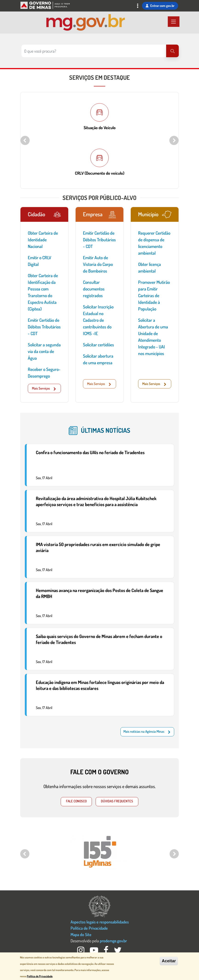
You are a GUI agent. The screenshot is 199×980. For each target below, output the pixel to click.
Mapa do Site (81, 934)
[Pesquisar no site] (94, 51)
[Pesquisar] (172, 51)
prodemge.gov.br (113, 941)
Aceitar (169, 961)
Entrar (160, 6)
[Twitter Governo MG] (118, 951)
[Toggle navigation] (138, 6)
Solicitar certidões (98, 345)
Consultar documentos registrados (94, 289)
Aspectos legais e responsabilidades (100, 922)
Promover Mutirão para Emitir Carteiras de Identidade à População (154, 295)
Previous (25, 140)
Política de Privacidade (89, 928)
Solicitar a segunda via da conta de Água (44, 351)
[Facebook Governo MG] (107, 951)
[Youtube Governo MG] (94, 951)
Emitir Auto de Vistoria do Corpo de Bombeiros (98, 264)
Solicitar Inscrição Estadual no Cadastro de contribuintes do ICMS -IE (98, 320)
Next (174, 140)
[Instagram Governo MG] (81, 951)
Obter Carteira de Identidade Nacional (43, 240)
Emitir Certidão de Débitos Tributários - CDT (44, 327)
